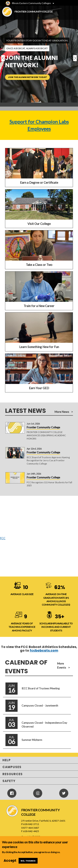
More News (62, 412)
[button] (3, 58)
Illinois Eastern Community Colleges (32, 3)
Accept (10, 861)
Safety (9, 781)
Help (7, 760)
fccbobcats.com (44, 650)
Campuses (12, 767)
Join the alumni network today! (27, 77)
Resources (13, 774)
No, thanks (28, 861)
